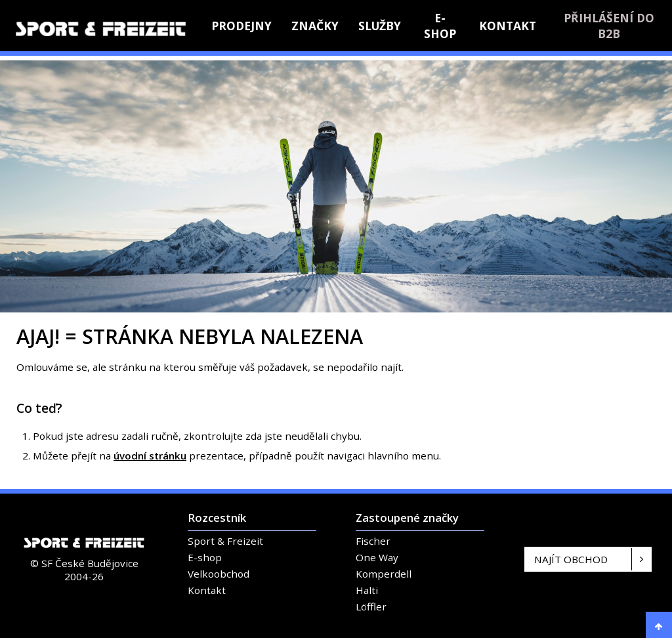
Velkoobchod (219, 574)
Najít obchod (571, 559)
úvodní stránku (150, 456)
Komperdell (384, 574)
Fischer (373, 541)
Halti (367, 590)
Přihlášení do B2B (609, 26)
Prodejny (241, 26)
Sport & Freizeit (225, 541)
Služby (380, 26)
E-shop (440, 26)
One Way (377, 557)
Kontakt (508, 26)
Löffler (371, 606)
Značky (315, 26)
